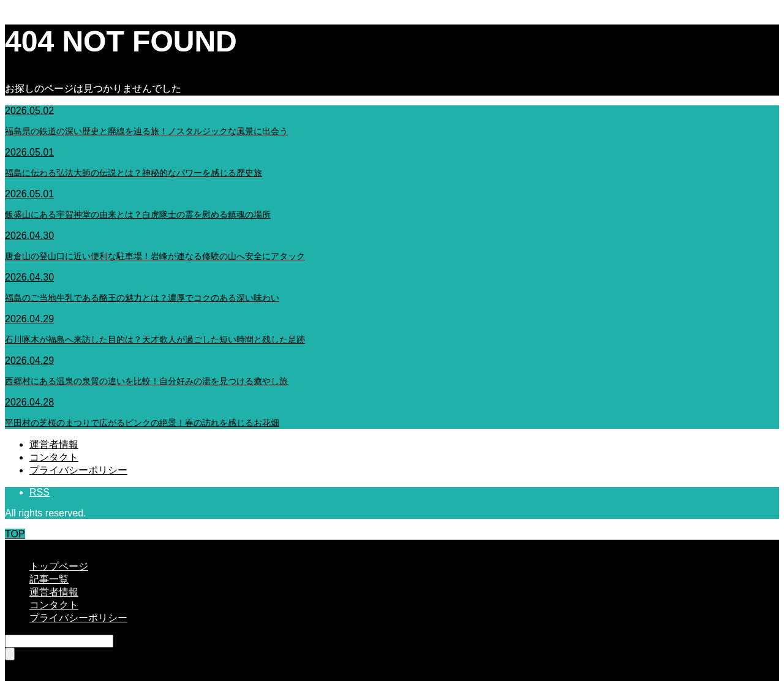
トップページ (59, 566)
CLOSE (21, 545)
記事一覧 (49, 579)
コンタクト (54, 457)
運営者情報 (54, 444)
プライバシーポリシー (78, 470)
